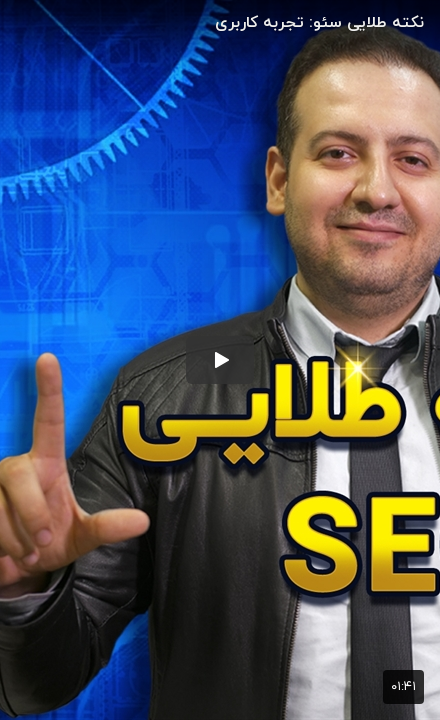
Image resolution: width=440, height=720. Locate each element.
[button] (220, 360)
